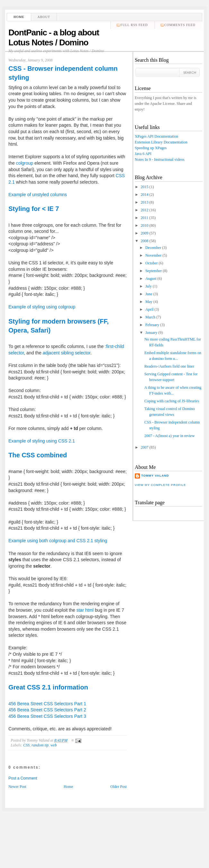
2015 (144, 187)
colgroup (25, 163)
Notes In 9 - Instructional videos (160, 160)
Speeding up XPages (151, 148)
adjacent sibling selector (67, 353)
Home (19, 17)
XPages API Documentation (157, 136)
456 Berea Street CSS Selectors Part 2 (47, 710)
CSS (26, 745)
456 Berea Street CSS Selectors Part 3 (47, 716)
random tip (40, 745)
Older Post (119, 787)
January (151, 333)
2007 (144, 447)
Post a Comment (23, 778)
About (44, 17)
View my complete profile (160, 485)
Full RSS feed (134, 25)
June (149, 294)
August (151, 279)
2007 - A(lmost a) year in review (170, 436)
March (150, 317)
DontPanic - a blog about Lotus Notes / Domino (54, 37)
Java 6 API (143, 154)
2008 (144, 241)
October (152, 263)
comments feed (180, 25)
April (149, 309)
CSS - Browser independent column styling (63, 73)
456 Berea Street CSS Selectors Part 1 (47, 704)
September (154, 271)
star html (85, 610)
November (154, 255)
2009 (144, 233)
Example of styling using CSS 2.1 (42, 441)
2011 (144, 218)
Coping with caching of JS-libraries (172, 401)
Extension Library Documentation (161, 142)
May (149, 302)
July (149, 286)
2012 (144, 210)
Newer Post (17, 787)
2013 (144, 202)
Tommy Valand (155, 476)
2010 (144, 225)
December (153, 248)
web (53, 745)
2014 (144, 195)
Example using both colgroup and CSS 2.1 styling (58, 541)
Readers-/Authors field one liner (169, 366)
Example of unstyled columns (38, 195)
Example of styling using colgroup (42, 307)
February (152, 325)
